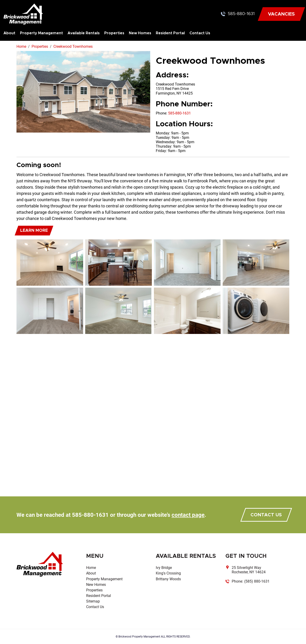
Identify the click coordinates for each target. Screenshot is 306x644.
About (9, 33)
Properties (114, 33)
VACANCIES (281, 14)
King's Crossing (168, 573)
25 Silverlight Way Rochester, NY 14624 (249, 570)
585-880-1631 (241, 14)
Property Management (41, 33)
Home (91, 568)
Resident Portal (170, 33)
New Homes (140, 33)
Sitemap (93, 601)
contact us (266, 515)
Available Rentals (84, 33)
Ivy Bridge (164, 568)
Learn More (34, 231)
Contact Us (200, 33)
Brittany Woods (168, 579)
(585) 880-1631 (257, 581)
